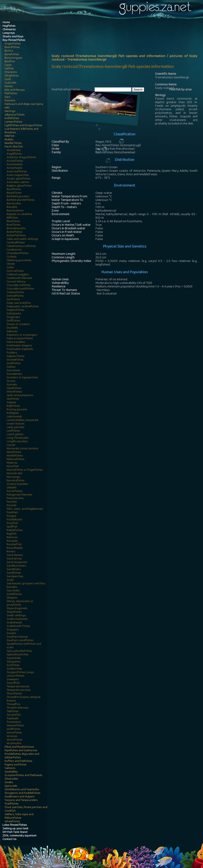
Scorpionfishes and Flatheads (23, 776)
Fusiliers (12, 353)
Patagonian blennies (20, 495)
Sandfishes (14, 573)
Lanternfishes (13, 122)
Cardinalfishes (16, 243)
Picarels (12, 506)
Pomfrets (12, 513)
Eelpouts (12, 332)
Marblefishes (15, 456)
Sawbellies (11, 772)
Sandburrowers (16, 566)
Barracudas (14, 204)
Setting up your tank (15, 829)
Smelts (9, 783)
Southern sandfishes (20, 641)
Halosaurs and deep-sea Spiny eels (24, 106)
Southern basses (17, 637)
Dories (9, 87)
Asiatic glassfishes (19, 179)
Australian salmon (18, 182)
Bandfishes (14, 190)
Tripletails (13, 719)
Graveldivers (14, 374)
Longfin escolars (17, 442)
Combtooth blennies (20, 278)
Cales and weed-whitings (22, 239)
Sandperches (15, 577)
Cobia (10, 268)
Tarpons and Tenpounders (21, 800)
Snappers (13, 630)
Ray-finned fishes (14, 40)
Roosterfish (14, 545)
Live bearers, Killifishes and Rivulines (21, 131)
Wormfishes (14, 733)
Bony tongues (13, 58)
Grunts (11, 381)
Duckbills (12, 328)
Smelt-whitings (16, 616)
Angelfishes (14, 154)
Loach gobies (15, 435)
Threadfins (14, 705)
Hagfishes (9, 26)
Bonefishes (12, 55)
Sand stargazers (17, 562)
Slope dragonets (17, 609)
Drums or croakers (18, 325)
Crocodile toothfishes (20, 289)
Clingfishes (12, 76)
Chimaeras (9, 30)
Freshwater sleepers (19, 346)
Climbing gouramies (19, 261)
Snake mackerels (17, 619)
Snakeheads (14, 623)
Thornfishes (14, 694)
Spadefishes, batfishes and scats (24, 646)
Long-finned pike (18, 438)
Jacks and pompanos (20, 396)
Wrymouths (14, 744)
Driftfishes (13, 321)
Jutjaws (11, 403)
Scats (10, 580)
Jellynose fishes (15, 115)
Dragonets (13, 317)
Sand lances (14, 559)
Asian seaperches (18, 175)
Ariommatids (15, 165)
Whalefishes (12, 822)
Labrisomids (14, 417)
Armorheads (14, 168)
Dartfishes (13, 300)
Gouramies (13, 371)
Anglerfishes (13, 44)
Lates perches (16, 428)
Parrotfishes (15, 491)
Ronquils (12, 541)
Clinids (11, 264)
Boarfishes (14, 225)
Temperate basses (18, 687)
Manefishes (14, 452)
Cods (8, 79)
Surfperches (14, 669)
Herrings (10, 111)
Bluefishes (13, 222)
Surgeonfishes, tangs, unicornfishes (20, 674)
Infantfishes (14, 392)
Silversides (11, 779)
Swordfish (13, 683)
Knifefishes (12, 119)
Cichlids (12, 257)
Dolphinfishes (16, 310)
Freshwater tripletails (20, 349)
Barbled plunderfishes (21, 200)
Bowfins (10, 62)
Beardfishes (12, 48)
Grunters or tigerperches (22, 378)
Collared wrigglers (18, 275)
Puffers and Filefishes (18, 761)
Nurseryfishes (16, 481)
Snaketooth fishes (18, 626)
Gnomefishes (15, 360)
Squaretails (14, 658)
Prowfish (12, 523)
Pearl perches (15, 499)
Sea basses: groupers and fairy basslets (26, 586)
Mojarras (12, 463)
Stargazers (14, 662)
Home (6, 23)
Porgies (11, 516)
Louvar (11, 445)
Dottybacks (14, 314)
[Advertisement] (127, 53)
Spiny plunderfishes (19, 651)
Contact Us (9, 839)
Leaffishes (13, 431)
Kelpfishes (13, 406)
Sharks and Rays (13, 37)
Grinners (10, 101)
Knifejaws (13, 413)
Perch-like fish (14, 147)
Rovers (11, 552)
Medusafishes (16, 459)
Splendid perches (18, 655)
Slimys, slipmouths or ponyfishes (20, 603)
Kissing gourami (17, 410)
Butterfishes (15, 232)
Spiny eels (11, 786)
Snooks (11, 634)
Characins (11, 72)
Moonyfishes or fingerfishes (25, 470)
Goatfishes (14, 364)
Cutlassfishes (15, 293)
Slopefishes (14, 612)
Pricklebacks (15, 520)
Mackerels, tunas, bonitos (23, 449)
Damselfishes (15, 296)
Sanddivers (14, 570)
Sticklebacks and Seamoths (22, 790)
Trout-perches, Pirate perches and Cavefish (26, 809)
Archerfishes (15, 161)
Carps (8, 65)
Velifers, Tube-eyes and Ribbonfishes (19, 816)
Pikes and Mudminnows (19, 747)
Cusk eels (11, 83)
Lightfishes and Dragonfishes (23, 126)
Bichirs (9, 51)
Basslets (12, 207)
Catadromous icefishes (21, 246)
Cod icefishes (15, 271)
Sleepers (12, 598)
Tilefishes (13, 712)
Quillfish (12, 527)
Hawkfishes (14, 388)
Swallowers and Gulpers (20, 797)
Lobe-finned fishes (15, 825)
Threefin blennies (18, 708)
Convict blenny (16, 282)
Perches (12, 502)
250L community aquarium (19, 836)
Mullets (9, 140)
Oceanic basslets (17, 484)
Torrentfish (14, 715)
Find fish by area (180, 90)
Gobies (11, 367)
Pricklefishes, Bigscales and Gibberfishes (22, 756)
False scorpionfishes (20, 339)
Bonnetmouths (16, 229)
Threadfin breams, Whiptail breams (23, 699)
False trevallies (16, 342)
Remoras (12, 538)
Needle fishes (13, 143)
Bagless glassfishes (19, 186)
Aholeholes (14, 151)
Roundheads (15, 548)
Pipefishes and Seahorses (21, 751)
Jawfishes (13, 399)
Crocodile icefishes (19, 285)
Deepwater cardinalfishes (23, 307)
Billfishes (12, 218)
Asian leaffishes (17, 172)
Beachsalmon (15, 211)
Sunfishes (13, 665)
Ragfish (12, 534)
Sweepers (13, 680)
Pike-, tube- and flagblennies (25, 509)
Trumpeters (14, 722)
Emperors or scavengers (22, 335)
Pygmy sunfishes (16, 765)
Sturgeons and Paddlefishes (23, 793)
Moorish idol (14, 474)
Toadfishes (12, 804)
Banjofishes (14, 193)
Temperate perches (19, 690)
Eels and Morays (15, 90)
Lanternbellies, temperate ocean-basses (23, 422)
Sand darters (15, 555)
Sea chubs (13, 591)
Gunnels (12, 385)
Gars (8, 97)
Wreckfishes (15, 740)
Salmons (10, 768)
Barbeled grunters (18, 197)
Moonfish (13, 467)
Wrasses (12, 736)
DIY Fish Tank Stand (15, 832)
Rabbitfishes (15, 531)
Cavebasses (14, 250)
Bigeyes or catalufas (19, 214)
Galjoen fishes (16, 356)
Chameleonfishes (18, 254)
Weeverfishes (15, 726)
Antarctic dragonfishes (21, 158)
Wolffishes (14, 729)
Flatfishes (11, 94)
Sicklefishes (14, 594)
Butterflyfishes (16, 236)
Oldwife (11, 488)
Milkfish (9, 136)
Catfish (9, 69)
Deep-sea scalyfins (19, 303)
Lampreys (9, 33)
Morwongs (13, 477)
